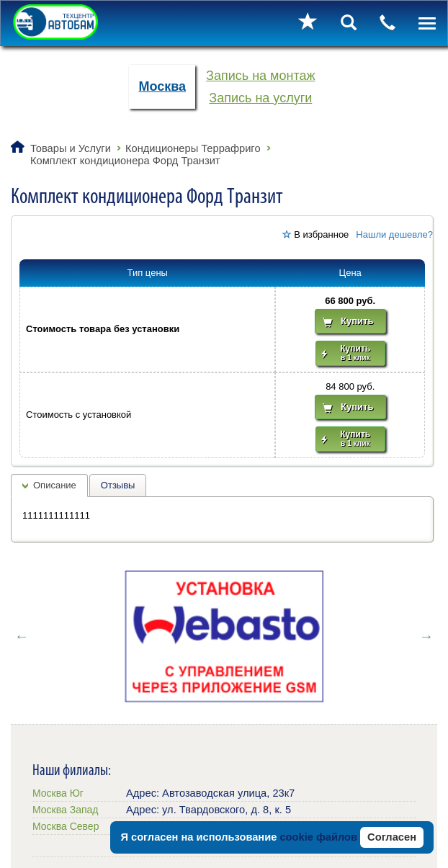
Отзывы (118, 485)
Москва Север (66, 826)
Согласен (392, 837)
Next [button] (426, 636)
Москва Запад (65, 810)
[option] (224, 636)
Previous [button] (22, 636)
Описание (55, 485)
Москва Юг (58, 793)
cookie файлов (318, 837)
